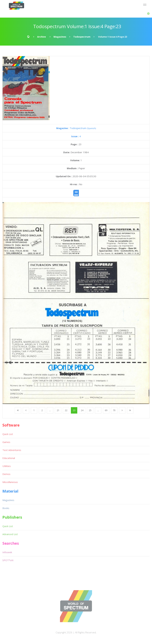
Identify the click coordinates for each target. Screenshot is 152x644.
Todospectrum (82, 37)
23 (74, 410)
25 (90, 410)
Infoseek (7, 552)
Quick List (8, 434)
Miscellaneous (10, 482)
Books (6, 508)
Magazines (60, 37)
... (50, 410)
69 (106, 410)
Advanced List (10, 534)
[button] (148, 14)
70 (114, 410)
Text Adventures (12, 450)
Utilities (7, 466)
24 (82, 410)
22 (66, 410)
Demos (6, 474)
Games (6, 442)
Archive (42, 37)
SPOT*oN (8, 560)
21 (58, 410)
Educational (9, 458)
